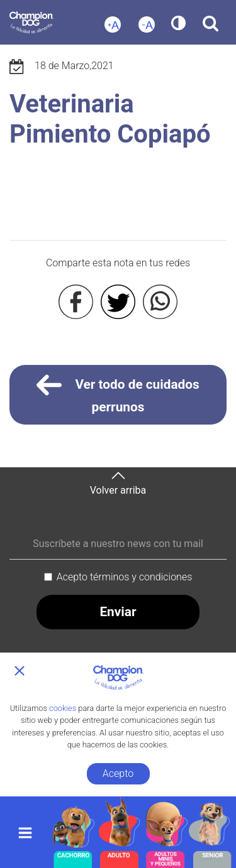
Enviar (118, 612)
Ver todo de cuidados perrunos (118, 393)
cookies (63, 708)
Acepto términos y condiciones (125, 577)
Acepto (118, 773)
